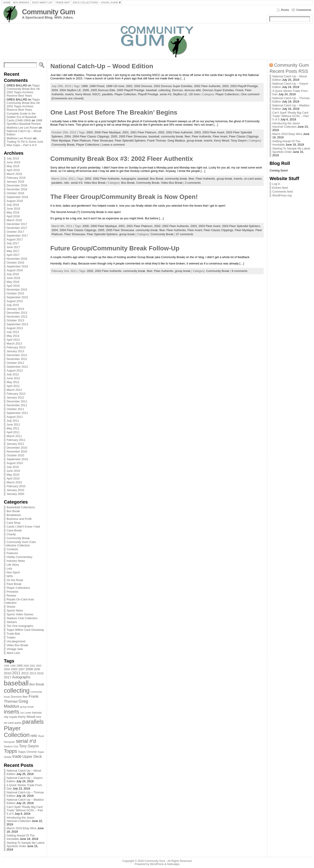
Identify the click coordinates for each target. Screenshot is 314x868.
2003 (225, 86)
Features (12, 553)
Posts (285, 10)
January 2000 (15, 494)
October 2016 (15, 263)
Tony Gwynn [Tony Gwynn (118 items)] (29, 746)
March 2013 (14, 344)
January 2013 (15, 351)
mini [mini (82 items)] (38, 717)
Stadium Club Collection (22, 618)
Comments (304, 10)
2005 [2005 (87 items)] (14, 669)
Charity (11, 534)
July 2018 (13, 205)
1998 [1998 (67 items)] (13, 666)
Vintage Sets (15, 649)
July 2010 (13, 467)
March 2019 (14, 174)
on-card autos (253, 179)
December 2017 (17, 224)
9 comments (239, 271)
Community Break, (64, 145)
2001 (126, 132)
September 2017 (17, 236)
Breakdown (14, 515)
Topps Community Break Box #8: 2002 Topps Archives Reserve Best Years (23, 90)
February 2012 (16, 394)
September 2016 (17, 266)
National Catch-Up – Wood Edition (102, 66)
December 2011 (17, 401)
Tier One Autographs (20, 626)
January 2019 (15, 182)
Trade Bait (13, 634)
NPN (10, 576)
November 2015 (17, 290)
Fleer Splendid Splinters (130, 141)
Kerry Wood (83, 94)
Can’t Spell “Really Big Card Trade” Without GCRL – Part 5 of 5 (25, 810)
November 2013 (17, 317)
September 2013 (17, 324)
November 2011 (17, 405)
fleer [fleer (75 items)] (25, 697)
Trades (11, 637)
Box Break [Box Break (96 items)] (37, 684)
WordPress (157, 864)
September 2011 (17, 413)
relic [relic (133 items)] (34, 736)
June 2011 (13, 424)
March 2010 (14, 482)
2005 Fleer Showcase (133, 136)
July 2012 (13, 374)
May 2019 (13, 166)
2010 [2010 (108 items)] (8, 673)
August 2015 (15, 301)
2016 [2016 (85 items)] (40, 673)
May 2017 (13, 251)
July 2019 (13, 158)
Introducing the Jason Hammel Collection (20, 819)
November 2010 (17, 451)
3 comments (193, 183)
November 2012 (17, 359)
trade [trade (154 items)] (17, 756)
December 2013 (17, 313)
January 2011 (15, 444)
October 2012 (15, 363)
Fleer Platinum (82, 141)
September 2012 (17, 367)
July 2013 (13, 332)
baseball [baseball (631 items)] (16, 683)
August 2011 (15, 417)
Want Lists (13, 653)
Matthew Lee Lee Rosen (22, 128)
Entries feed (280, 188)
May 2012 (13, 382)
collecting (164, 90)
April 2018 (13, 216)
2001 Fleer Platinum (143, 132)
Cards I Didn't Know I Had (23, 527)
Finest (240, 90)
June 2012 (13, 378)
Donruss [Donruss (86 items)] (16, 697)
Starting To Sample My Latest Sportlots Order (26, 844)
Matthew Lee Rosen (19, 138)
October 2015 (15, 293)
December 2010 (17, 448)
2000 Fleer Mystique (107, 132)
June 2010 (13, 471)
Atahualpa (173, 864)
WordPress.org (282, 195)
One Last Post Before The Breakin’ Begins (114, 112)
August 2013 (15, 328)
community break (172, 136)
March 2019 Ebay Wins (22, 828)
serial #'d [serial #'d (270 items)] (26, 741)
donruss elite (193, 90)
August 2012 (15, 370)
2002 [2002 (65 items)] (32, 666)
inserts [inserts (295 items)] (12, 712)
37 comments (185, 234)
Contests (12, 549)
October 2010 (15, 455)
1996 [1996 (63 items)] (7, 666)
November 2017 (17, 228)
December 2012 (17, 355)
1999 (84, 86)
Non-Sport (13, 572)
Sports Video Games (20, 614)
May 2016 (13, 282)
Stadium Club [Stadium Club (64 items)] (11, 746)
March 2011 (14, 436)
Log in (276, 184)
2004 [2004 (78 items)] (7, 669)
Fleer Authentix (201, 136)
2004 (55, 90)
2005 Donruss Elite (103, 90)
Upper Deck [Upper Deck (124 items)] (32, 756)
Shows (11, 607)
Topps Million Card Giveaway (25, 630)
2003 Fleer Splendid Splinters (241, 226)
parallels (107, 94)
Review (11, 595)
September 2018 (17, 197)
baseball (151, 90)
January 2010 (15, 490)
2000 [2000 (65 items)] (26, 666)
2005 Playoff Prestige (130, 90)
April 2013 (13, 340)
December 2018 (17, 185)
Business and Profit (19, 519)
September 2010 (17, 459)
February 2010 (16, 486)
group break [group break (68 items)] (27, 707)
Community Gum (49, 12)
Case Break (14, 530)
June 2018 (13, 209)
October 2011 (15, 409)
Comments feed (282, 192)
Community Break (18, 538)
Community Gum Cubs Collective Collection (20, 544)
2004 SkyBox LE (70, 90)
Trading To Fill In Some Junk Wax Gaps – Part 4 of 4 (25, 143)
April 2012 (13, 386)
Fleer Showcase (103, 141)
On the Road (15, 580)
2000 (90, 132)
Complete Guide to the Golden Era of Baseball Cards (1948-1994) (22, 117)
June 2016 (13, 278)
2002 (129, 86)
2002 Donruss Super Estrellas (173, 86)
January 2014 (15, 309)
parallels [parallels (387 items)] (33, 722)
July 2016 (13, 274)
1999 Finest (97, 86)
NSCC (96, 94)
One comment (250, 94)
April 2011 (13, 432)
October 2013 (15, 320)
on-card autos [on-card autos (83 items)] (13, 723)
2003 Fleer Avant (213, 132)
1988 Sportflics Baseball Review (24, 122)
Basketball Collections (21, 507)
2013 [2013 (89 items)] (33, 673)
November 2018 (17, 189)
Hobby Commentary (19, 557)
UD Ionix (194, 94)
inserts (69, 94)
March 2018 (14, 220)
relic (67, 183)
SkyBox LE (180, 94)
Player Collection (125, 94)
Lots (9, 568)
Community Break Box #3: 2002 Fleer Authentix (122, 159)
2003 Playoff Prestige (244, 86)
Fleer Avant (220, 136)
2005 (86, 90)
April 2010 (13, 478)
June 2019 (13, 162)
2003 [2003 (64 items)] (39, 666)
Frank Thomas (156, 141)
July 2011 (13, 421)
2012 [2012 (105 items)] (25, 673)
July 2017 (13, 243)
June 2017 (13, 247)
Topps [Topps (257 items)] (11, 751)
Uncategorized (16, 641)
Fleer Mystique (61, 141)
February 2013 (16, 347)
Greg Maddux (176, 141)
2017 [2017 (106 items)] (8, 677)
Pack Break (14, 584)
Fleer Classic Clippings (244, 136)
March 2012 (14, 390)
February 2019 (16, 178)
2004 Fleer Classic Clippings (91, 136)
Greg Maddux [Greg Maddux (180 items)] (16, 704)
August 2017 (15, 239)
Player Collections (18, 588)
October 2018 (15, 193)
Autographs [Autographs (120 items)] (21, 677)
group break (195, 141)
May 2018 (13, 212)
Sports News (15, 610)
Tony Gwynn (239, 141)
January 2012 (15, 397)
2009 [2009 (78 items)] (37, 669)
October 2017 (15, 232)
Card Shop (13, 523)
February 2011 (16, 440)
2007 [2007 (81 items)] (22, 669)
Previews (12, 592)
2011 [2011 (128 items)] (16, 673)
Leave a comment (113, 145)
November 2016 (17, 259)
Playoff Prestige (148, 94)
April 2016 (13, 286)
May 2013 (13, 336)
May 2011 (13, 428)
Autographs (128, 179)
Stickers (12, 622)
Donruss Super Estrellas (218, 90)
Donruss (178, 90)
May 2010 (13, 475)
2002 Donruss (143, 86)
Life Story (13, 565)
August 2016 (15, 270)
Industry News (16, 561)
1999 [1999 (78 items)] (19, 666)
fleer (187, 136)
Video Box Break (17, 645)
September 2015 (17, 297)
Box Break (13, 511)
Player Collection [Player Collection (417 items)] (17, 732)
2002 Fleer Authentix (207, 86)
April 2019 (13, 170)
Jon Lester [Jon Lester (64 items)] (26, 713)
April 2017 (13, 255)
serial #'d (166, 94)
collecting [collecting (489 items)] (17, 691)
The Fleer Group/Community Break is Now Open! (124, 197)
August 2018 (15, 201)
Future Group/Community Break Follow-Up (115, 248)
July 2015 (13, 305)
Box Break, (129, 183)
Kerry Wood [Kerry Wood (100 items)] (27, 717)
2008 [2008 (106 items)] (29, 669)
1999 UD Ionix (115, 86)
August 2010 (15, 463)
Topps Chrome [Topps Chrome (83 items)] (27, 752)
